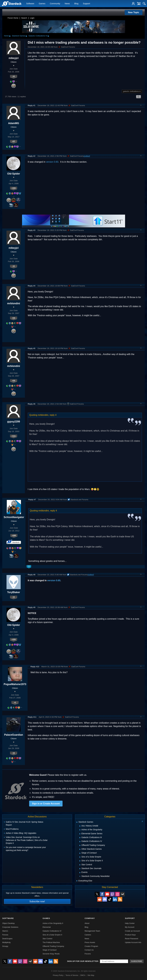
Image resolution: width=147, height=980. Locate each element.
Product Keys (130, 935)
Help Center (130, 923)
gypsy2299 (14, 422)
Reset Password (132, 939)
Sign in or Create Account (46, 804)
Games (42, 4)
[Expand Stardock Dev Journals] (80, 869)
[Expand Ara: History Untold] (80, 826)
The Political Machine (51, 942)
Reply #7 (32, 500)
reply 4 (53, 415)
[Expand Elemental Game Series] (80, 834)
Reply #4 (32, 286)
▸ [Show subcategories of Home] (10, 36)
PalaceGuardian (14, 735)
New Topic (134, 12)
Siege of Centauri (50, 950)
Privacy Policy (58, 975)
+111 (14, 436)
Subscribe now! (37, 901)
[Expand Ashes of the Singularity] (80, 830)
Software (30, 4)
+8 (14, 753)
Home (6, 36)
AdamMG (14, 123)
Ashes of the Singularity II (53, 923)
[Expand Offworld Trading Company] (80, 845)
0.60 (58, 580)
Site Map (91, 975)
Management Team (92, 931)
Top (141, 106)
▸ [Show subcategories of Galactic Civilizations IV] (49, 36)
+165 (14, 535)
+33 (14, 318)
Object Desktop (8, 923)
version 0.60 (52, 162)
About (87, 923)
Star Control (47, 939)
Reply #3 (32, 230)
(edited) (87, 156)
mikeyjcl (14, 58)
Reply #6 (32, 404)
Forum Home (13, 18)
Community (55, 4)
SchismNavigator (14, 517)
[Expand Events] (80, 873)
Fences (5, 935)
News (67, 4)
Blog (76, 4)
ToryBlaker (14, 592)
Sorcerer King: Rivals (51, 954)
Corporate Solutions (10, 927)
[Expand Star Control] (80, 865)
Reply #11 (32, 717)
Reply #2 (32, 156)
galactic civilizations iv (132, 91)
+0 (14, 76)
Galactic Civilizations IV (38, 36)
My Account (130, 927)
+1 (15, 702)
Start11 (5, 931)
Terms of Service (72, 975)
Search (24, 18)
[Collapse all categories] (142, 821)
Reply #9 (32, 607)
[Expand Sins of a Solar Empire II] (80, 861)
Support (86, 4)
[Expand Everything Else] (77, 881)
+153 (14, 188)
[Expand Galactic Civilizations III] (80, 838)
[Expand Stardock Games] (77, 822)
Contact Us (89, 950)
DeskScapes (7, 939)
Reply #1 (32, 105)
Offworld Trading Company (53, 946)
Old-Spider (14, 174)
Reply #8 (32, 575)
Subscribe (137, 961)
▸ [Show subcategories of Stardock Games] (27, 36)
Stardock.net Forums (78, 499)
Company (90, 918)
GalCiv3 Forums (75, 404)
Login (32, 18)
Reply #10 (35, 667)
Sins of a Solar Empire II (52, 935)
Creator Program (91, 946)
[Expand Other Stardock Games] (80, 849)
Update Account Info (133, 942)
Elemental (47, 927)
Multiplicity (6, 942)
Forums (88, 954)
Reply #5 (32, 348)
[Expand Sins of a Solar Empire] (80, 857)
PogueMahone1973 (15, 684)
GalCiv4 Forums (67, 47)
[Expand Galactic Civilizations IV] (80, 842)
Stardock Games (19, 36)
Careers (88, 935)
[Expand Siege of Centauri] (80, 853)
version (51, 580)
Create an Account (132, 931)
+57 (14, 141)
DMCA (83, 975)
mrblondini (14, 303)
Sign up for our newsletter (83, 961)
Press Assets (90, 942)
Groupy (5, 946)
